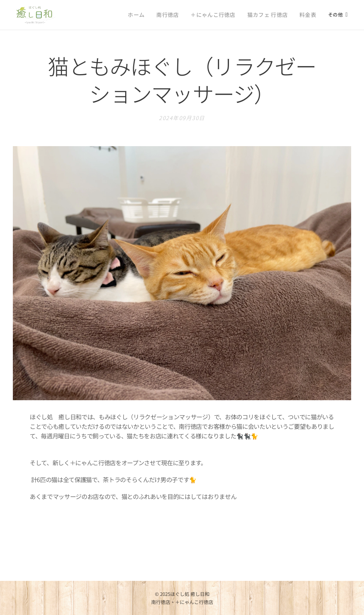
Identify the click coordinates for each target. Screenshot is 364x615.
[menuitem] (104, 15)
